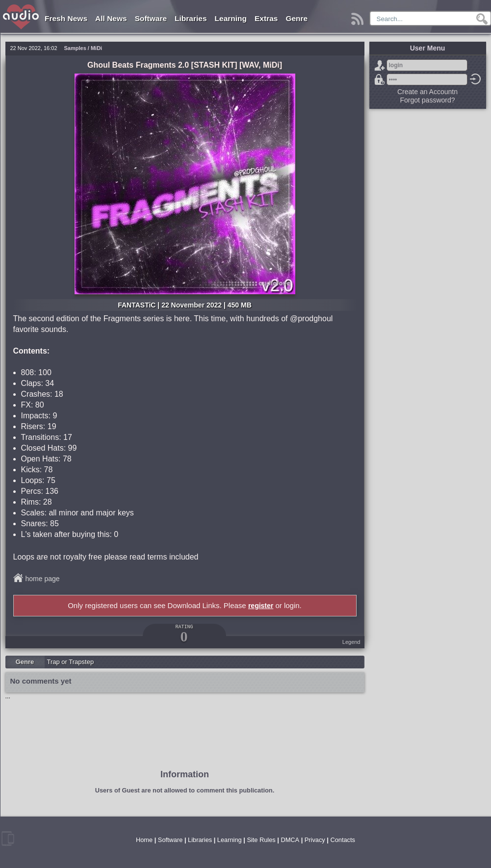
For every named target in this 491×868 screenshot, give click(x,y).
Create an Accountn (427, 92)
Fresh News (66, 18)
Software (151, 18)
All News (111, 18)
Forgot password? (380, 79)
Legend (351, 642)
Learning (231, 18)
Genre (297, 18)
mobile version (8, 839)
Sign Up (380, 65)
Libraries (191, 18)
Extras (266, 18)
